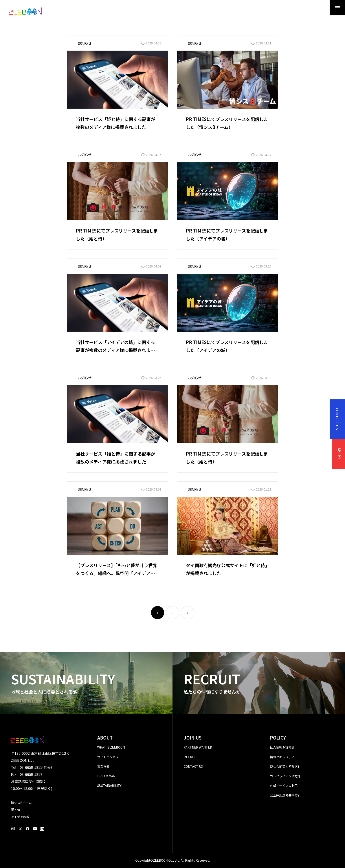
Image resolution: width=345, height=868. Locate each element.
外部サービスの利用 (284, 786)
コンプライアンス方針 (285, 776)
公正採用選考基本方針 (285, 795)
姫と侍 (16, 810)
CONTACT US (193, 766)
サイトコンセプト (110, 757)
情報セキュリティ (282, 757)
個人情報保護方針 (282, 747)
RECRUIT (191, 757)
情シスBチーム (21, 803)
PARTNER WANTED (198, 747)
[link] (187, 613)
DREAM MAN (106, 776)
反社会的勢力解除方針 (285, 766)
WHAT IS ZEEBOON (111, 747)
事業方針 (103, 766)
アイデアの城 (20, 817)
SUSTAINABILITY (109, 786)
